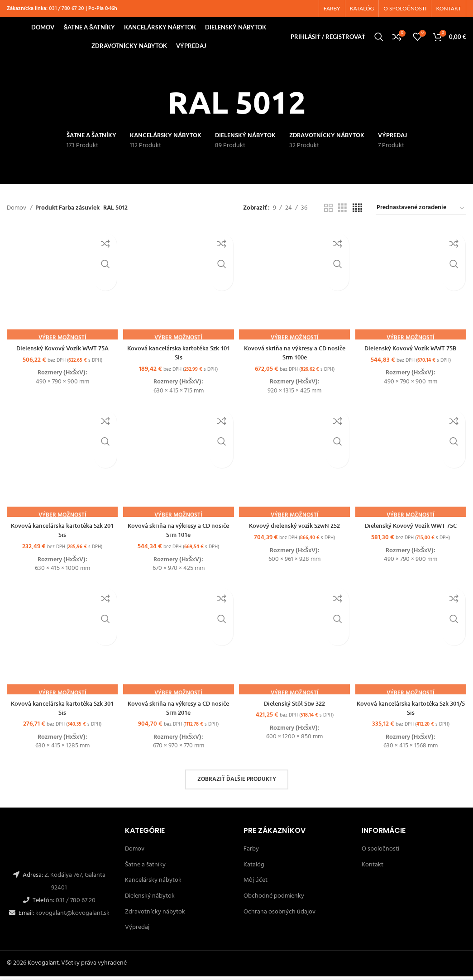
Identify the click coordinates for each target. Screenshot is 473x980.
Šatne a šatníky (145, 869)
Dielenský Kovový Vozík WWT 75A (61, 351)
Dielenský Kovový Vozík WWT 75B (412, 351)
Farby (251, 853)
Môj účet (256, 884)
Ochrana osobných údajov (279, 915)
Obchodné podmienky (274, 900)
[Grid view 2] (328, 214)
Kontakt (373, 869)
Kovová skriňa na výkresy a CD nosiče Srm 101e (178, 533)
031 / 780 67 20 (67, 10)
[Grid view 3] (342, 214)
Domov (17, 214)
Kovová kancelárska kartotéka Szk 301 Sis (61, 712)
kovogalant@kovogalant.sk (72, 917)
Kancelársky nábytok (153, 884)
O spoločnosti (380, 853)
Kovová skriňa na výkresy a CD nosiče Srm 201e (178, 712)
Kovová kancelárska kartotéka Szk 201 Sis (61, 533)
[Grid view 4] (357, 214)
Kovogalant (43, 967)
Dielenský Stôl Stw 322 (295, 707)
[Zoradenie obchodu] (421, 214)
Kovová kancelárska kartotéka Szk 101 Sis (178, 356)
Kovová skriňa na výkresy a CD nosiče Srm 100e (295, 356)
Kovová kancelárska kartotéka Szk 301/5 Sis (412, 712)
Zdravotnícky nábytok (155, 915)
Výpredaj (137, 931)
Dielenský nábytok (150, 900)
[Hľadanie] (379, 41)
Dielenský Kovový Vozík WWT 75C (412, 529)
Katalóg (254, 869)
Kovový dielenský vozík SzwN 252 (295, 529)
